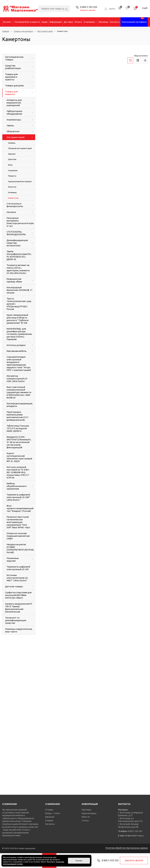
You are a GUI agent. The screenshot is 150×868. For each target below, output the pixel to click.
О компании (9, 804)
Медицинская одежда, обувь (14, 280)
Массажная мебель (17, 351)
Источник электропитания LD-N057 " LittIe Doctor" (18, 578)
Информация (56, 22)
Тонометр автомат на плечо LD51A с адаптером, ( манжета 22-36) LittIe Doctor (18, 269)
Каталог (8, 22)
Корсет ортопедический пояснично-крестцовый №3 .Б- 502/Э (19, 457)
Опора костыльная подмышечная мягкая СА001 (18, 536)
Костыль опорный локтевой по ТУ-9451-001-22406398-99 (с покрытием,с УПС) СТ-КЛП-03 (18, 472)
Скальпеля (13, 170)
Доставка (68, 22)
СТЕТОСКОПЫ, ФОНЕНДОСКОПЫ (16, 233)
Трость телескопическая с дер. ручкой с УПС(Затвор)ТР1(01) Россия (19, 304)
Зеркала (12, 154)
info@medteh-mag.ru (134, 836)
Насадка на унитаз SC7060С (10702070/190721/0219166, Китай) (20, 548)
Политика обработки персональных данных (127, 848)
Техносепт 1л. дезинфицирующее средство (16, 620)
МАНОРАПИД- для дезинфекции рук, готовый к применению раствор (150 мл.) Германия (19, 334)
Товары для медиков (23, 31)
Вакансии (50, 817)
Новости (86, 817)
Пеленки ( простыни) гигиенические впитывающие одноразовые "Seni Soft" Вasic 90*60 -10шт (18, 522)
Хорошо (79, 861)
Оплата (78, 22)
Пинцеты (12, 176)
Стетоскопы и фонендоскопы (15, 205)
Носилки (11, 212)
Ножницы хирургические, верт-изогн (19, 630)
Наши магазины (89, 813)
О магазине (90, 22)
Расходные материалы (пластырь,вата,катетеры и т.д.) (18, 222)
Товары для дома (14, 85)
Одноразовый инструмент (20, 181)
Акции (45, 22)
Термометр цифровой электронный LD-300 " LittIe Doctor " (18, 497)
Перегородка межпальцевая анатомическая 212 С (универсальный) (18, 416)
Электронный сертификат (134, 20)
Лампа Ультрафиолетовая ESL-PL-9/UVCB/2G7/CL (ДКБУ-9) (19, 255)
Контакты (115, 22)
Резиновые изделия (13, 559)
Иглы (10, 165)
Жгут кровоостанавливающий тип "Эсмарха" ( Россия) (20, 508)
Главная (6, 31)
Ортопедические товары (14, 58)
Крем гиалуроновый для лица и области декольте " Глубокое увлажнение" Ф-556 (18, 319)
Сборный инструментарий (20, 148)
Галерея (49, 821)
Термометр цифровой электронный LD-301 (18, 568)
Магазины (103, 22)
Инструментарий (45, 31)
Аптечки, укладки (16, 345)
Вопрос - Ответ (53, 813)
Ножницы (12, 192)
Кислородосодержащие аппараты (18, 405)
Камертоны (13, 198)
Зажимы (12, 143)
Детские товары (14, 586)
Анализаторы (14, 120)
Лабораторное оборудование (14, 112)
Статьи (85, 821)
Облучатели (13, 131)
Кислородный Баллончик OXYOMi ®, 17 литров (19, 290)
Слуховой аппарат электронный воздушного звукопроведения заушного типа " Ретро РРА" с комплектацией (19, 363)
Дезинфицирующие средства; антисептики (17, 243)
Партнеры (86, 810)
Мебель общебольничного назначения (17, 486)
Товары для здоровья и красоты (11, 77)
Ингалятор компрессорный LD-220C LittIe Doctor (17, 379)
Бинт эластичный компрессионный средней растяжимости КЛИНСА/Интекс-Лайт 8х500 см (19, 392)
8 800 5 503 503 (135, 831)
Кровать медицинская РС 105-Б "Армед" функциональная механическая (19, 608)
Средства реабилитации (13, 67)
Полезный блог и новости (27, 22)
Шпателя (12, 159)
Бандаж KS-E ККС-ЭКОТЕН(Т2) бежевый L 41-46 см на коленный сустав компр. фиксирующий (19, 442)
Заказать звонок (88, 10)
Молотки (12, 187)
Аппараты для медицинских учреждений (14, 103)
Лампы (10, 125)
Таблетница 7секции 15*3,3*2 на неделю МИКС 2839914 (18, 428)
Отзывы (49, 810)
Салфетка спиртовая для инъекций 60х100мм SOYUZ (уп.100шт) (18, 595)
